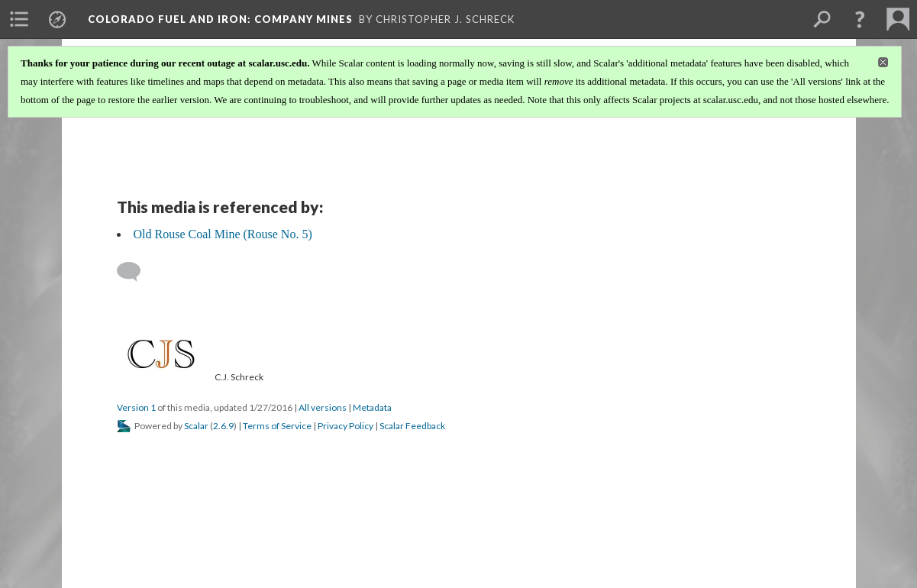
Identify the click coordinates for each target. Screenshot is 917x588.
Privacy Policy (345, 426)
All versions (323, 407)
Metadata (372, 407)
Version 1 (136, 407)
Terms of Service (277, 426)
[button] (860, 19)
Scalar (196, 426)
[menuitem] (19, 19)
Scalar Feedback (412, 426)
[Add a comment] (136, 272)
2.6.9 (223, 426)
